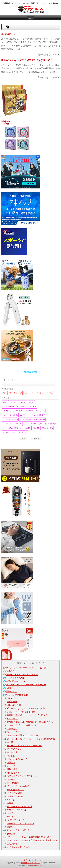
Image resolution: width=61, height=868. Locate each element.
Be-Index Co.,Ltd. (36, 865)
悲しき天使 (12, 844)
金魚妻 (10, 803)
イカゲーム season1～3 (18, 786)
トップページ (25, 860)
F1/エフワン (13, 718)
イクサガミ (12, 729)
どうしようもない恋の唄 (19, 830)
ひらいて (11, 698)
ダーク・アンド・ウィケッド (21, 823)
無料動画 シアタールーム (30, 863)
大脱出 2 (10, 688)
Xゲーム (11, 800)
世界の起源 (12, 769)
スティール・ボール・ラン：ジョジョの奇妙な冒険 (31, 739)
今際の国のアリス (15, 790)
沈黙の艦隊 (12, 702)
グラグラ (11, 834)
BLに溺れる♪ (8, 34)
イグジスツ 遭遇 (15, 793)
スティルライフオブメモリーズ (22, 776)
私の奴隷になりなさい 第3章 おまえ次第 (26, 708)
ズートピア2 (13, 732)
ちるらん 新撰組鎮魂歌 (17, 695)
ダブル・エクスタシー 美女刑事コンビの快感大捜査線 (32, 840)
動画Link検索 (31, 372)
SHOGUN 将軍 (14, 705)
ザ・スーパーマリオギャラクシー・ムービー (27, 668)
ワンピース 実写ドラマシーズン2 (23, 735)
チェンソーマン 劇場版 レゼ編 (21, 712)
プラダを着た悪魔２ (16, 678)
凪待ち (10, 827)
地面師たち (11, 692)
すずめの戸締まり (15, 749)
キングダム (12, 779)
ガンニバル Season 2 (17, 759)
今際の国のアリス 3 (15, 681)
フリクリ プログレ (16, 796)
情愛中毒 (11, 763)
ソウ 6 (10, 813)
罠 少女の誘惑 (14, 783)
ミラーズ (11, 766)
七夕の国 (11, 756)
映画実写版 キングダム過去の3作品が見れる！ (27, 60)
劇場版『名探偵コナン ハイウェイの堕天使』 (28, 715)
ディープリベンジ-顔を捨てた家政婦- (25, 746)
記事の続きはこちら (48, 55)
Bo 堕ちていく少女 (16, 820)
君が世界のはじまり (16, 773)
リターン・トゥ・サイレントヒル (22, 675)
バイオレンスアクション (19, 847)
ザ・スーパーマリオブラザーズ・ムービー (26, 685)
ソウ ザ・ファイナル (17, 810)
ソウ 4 (10, 817)
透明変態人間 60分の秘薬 (20, 807)
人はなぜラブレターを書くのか (22, 725)
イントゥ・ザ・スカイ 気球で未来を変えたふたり (30, 837)
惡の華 (10, 742)
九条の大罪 (11, 671)
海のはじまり (13, 752)
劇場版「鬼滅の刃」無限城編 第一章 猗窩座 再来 (30, 722)
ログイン (38, 860)
